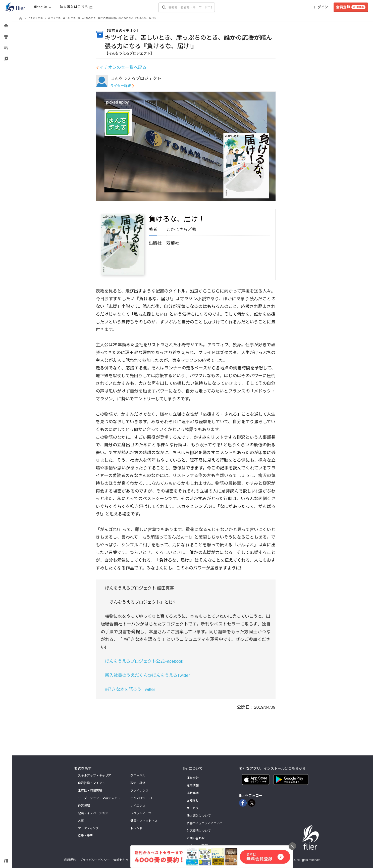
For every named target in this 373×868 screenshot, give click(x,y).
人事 (81, 821)
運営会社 (193, 778)
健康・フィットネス (144, 821)
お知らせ (193, 801)
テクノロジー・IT (142, 798)
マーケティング (88, 828)
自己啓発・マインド (91, 783)
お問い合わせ (196, 838)
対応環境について (199, 831)
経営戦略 (84, 806)
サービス (193, 808)
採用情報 (193, 786)
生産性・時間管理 (90, 791)
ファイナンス (139, 791)
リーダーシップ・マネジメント (99, 798)
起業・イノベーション (93, 813)
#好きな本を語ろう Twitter (130, 689)
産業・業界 (85, 836)
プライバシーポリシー (95, 860)
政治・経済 (138, 783)
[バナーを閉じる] (292, 846)
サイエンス (138, 806)
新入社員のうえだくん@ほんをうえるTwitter (147, 675)
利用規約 (70, 860)
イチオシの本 (35, 18)
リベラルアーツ (141, 813)
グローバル (138, 776)
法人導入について (199, 816)
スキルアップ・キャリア (94, 776)
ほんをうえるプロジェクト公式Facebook (144, 661)
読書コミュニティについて (205, 823)
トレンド (136, 828)
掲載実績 (193, 793)
